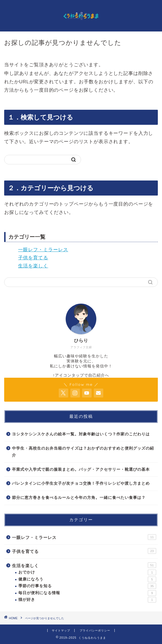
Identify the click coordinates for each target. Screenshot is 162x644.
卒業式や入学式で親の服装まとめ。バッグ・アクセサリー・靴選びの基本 (81, 469)
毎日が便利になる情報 (87, 593)
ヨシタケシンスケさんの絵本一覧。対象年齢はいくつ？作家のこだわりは (81, 434)
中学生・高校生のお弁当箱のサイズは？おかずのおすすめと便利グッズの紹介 (83, 452)
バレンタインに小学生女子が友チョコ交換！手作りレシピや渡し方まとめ (81, 483)
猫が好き (87, 600)
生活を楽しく (33, 266)
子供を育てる (33, 258)
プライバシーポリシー (95, 630)
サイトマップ (61, 630)
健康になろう (87, 579)
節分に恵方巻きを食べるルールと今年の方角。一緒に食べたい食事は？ (79, 498)
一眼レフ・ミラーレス (43, 250)
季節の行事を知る (87, 586)
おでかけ (87, 572)
